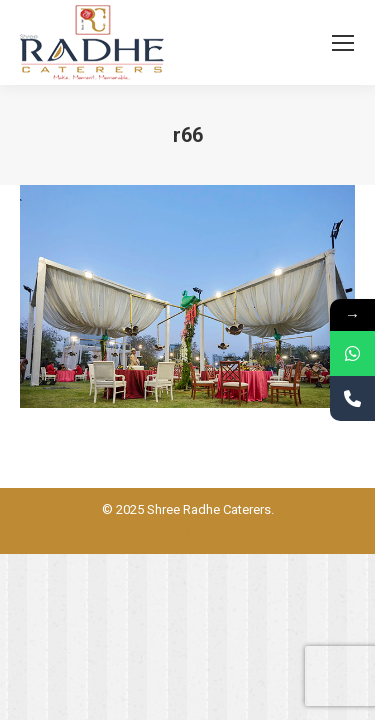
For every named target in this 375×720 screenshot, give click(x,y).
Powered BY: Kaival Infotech (188, 532)
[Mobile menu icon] (343, 43)
